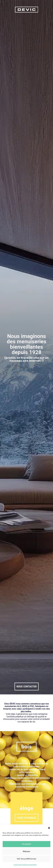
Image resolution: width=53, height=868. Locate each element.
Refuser (27, 851)
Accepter (26, 844)
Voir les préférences (26, 859)
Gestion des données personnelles (25, 865)
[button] (49, 828)
